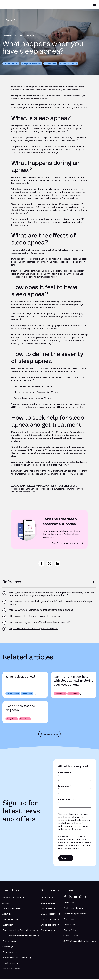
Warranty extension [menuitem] (12, 970)
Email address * (66, 800)
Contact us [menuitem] (69, 904)
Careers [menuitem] (6, 948)
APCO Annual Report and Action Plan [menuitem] (19, 937)
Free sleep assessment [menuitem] (13, 899)
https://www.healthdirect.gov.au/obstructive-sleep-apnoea (41, 610)
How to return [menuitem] (9, 964)
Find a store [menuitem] (69, 920)
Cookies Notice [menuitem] (71, 937)
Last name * (64, 787)
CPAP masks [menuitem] (46, 910)
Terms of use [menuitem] (69, 926)
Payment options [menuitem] (49, 931)
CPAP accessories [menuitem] (49, 915)
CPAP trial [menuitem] (45, 899)
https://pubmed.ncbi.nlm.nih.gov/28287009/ (33, 629)
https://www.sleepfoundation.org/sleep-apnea (34, 616)
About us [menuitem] (7, 915)
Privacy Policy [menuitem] (70, 931)
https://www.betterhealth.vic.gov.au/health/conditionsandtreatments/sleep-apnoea (50, 603)
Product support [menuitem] (48, 920)
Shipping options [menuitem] (48, 926)
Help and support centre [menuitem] (75, 915)
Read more (77, 830)
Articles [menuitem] (6, 904)
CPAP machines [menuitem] (48, 904)
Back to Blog (10, 20)
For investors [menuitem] (8, 953)
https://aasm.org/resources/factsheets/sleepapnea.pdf (39, 622)
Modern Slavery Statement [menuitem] (15, 959)
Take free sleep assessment (68, 543)
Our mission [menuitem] (8, 926)
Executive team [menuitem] (10, 942)
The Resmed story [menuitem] (11, 920)
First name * (65, 773)
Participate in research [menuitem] (13, 910)
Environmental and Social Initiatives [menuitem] (19, 931)
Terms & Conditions (77, 840)
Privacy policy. (73, 849)
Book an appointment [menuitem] (74, 909)
